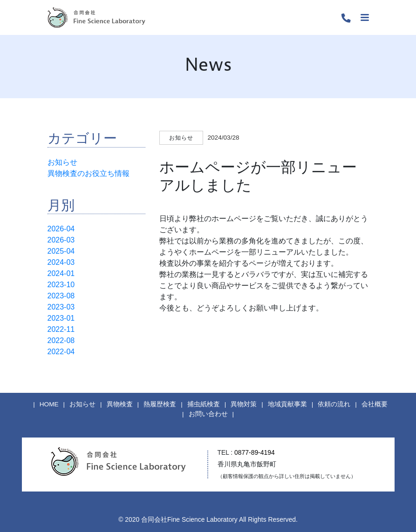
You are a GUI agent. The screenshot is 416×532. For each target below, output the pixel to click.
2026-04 (61, 229)
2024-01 (61, 273)
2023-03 (61, 307)
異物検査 (120, 404)
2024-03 (61, 262)
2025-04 (61, 251)
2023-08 (61, 296)
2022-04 (61, 352)
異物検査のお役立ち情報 (89, 173)
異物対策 (244, 404)
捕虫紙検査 (204, 404)
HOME (49, 404)
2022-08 (61, 340)
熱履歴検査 (160, 404)
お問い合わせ (208, 414)
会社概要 (375, 404)
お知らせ (62, 162)
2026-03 (61, 240)
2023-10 (61, 285)
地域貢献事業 (287, 404)
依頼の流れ (334, 404)
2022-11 (61, 329)
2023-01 (61, 318)
